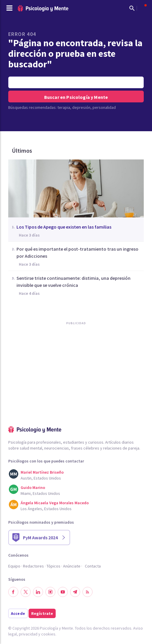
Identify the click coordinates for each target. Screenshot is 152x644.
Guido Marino (33, 487)
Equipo (14, 566)
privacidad (28, 634)
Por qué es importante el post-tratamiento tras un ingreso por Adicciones (77, 252)
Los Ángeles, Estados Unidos (46, 509)
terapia (64, 107)
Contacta (93, 566)
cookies (48, 634)
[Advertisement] (52, 388)
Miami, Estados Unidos (40, 493)
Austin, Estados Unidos (41, 478)
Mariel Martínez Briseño (42, 472)
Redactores (33, 566)
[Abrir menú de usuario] (143, 8)
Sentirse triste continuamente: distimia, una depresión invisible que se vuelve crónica (73, 282)
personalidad (104, 107)
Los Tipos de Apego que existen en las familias (64, 227)
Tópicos (53, 566)
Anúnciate (72, 566)
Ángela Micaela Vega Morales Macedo (55, 503)
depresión (81, 107)
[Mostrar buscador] (132, 8)
